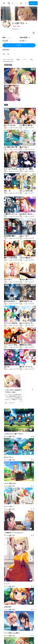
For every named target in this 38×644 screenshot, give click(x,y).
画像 (18, 59)
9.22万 (5, 41)
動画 (31, 59)
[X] (8, 54)
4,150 (22, 41)
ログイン (33, 3)
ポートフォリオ (8, 59)
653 (4, 37)
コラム (25, 59)
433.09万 (24, 37)
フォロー (19, 45)
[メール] (4, 54)
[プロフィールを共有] (34, 33)
